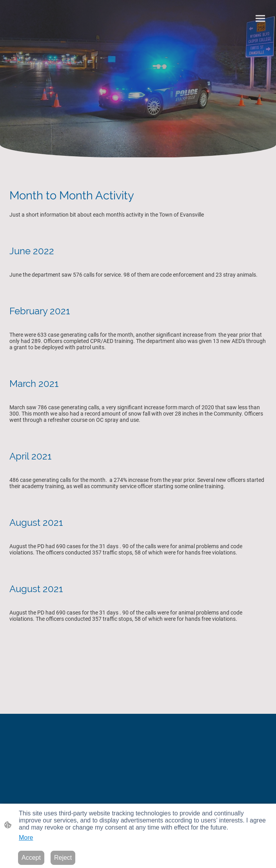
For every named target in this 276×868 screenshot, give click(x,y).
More (26, 838)
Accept (31, 858)
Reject (63, 858)
